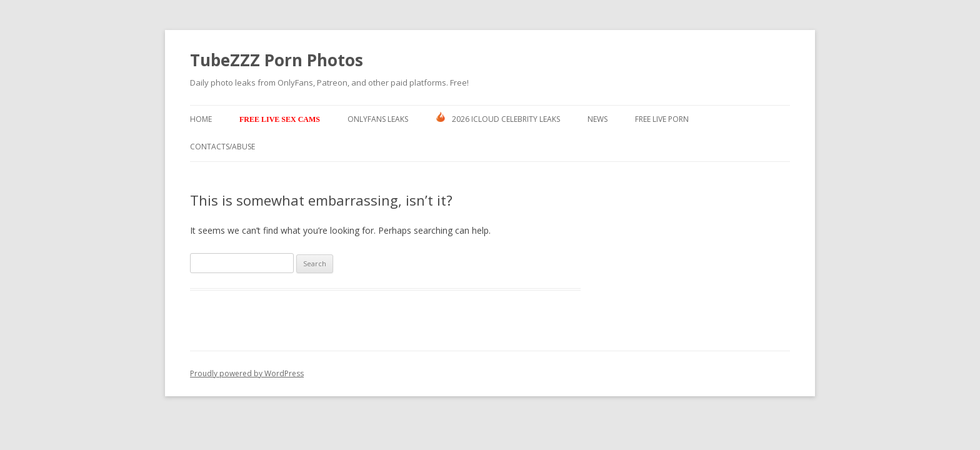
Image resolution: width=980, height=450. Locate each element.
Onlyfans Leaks (378, 119)
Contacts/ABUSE (222, 147)
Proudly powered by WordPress (247, 373)
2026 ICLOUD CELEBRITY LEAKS (498, 118)
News (597, 119)
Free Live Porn (662, 119)
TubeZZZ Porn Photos (277, 60)
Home (201, 119)
